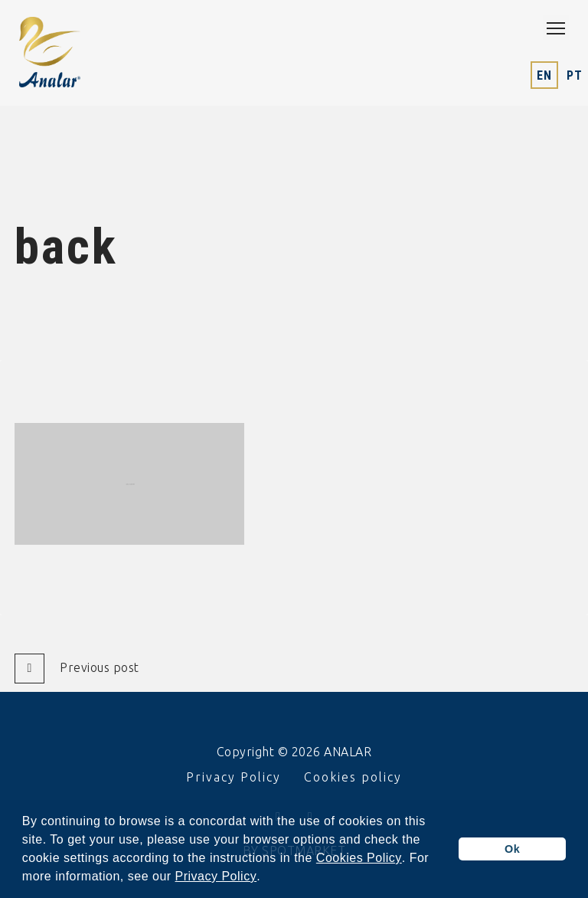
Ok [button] (512, 849)
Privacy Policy (216, 877)
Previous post (77, 669)
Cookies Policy (359, 858)
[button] (266, 878)
